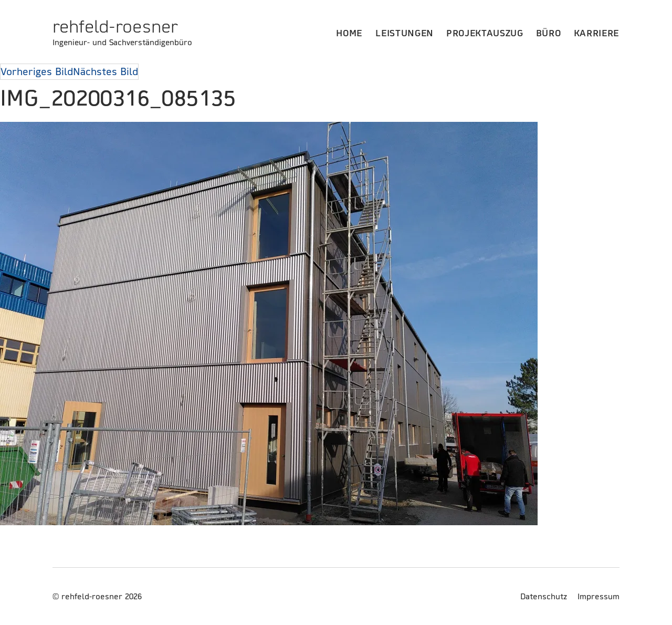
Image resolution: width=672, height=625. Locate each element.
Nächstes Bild (106, 71)
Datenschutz (544, 596)
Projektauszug (485, 33)
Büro (549, 33)
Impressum (598, 596)
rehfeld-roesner (115, 26)
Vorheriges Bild (37, 71)
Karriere (597, 33)
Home (349, 33)
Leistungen (405, 33)
